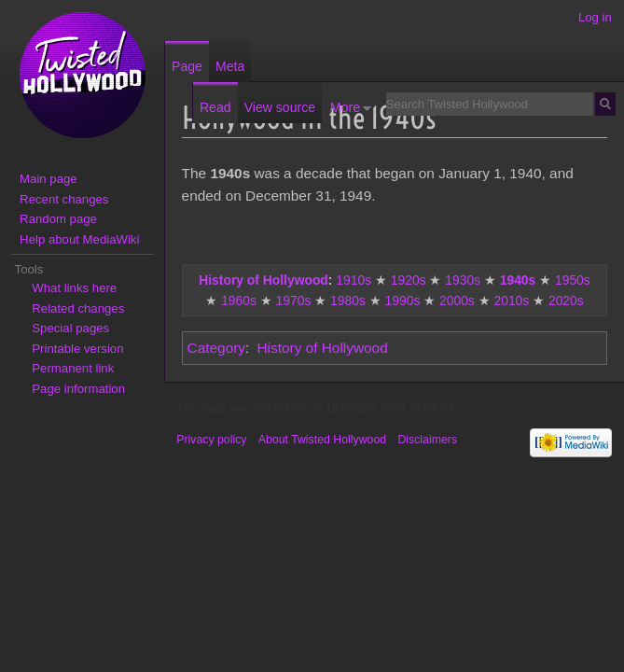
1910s (354, 280)
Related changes (78, 308)
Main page (49, 179)
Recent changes (64, 199)
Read (215, 107)
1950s (573, 280)
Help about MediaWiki (79, 239)
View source (280, 107)
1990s (403, 301)
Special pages (70, 328)
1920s (409, 280)
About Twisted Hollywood (322, 440)
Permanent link (73, 368)
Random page (58, 219)
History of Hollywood (263, 280)
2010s (511, 301)
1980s (348, 301)
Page (187, 66)
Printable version (77, 349)
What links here (74, 288)
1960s (239, 301)
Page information (78, 389)
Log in (595, 17)
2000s (457, 301)
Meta (230, 66)
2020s (566, 301)
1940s (518, 280)
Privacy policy (211, 440)
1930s (463, 280)
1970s (294, 301)
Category (216, 348)
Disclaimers (427, 440)
